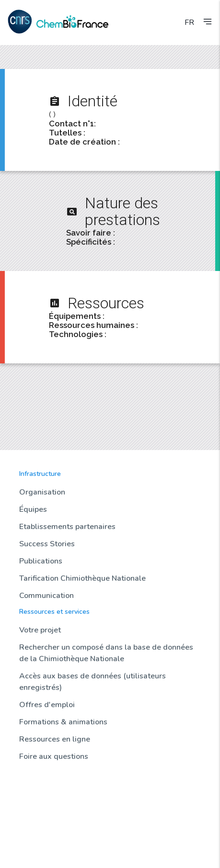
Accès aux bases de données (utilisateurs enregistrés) (93, 682)
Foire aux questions (54, 756)
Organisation (42, 492)
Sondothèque (40, 814)
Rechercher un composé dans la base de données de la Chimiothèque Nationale (106, 653)
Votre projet (40, 630)
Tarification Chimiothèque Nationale (82, 578)
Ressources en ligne (55, 739)
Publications (41, 561)
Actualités (35, 781)
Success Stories (47, 544)
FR (189, 23)
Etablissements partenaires (67, 527)
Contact (31, 846)
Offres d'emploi (47, 705)
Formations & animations (63, 722)
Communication (46, 596)
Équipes (33, 509)
